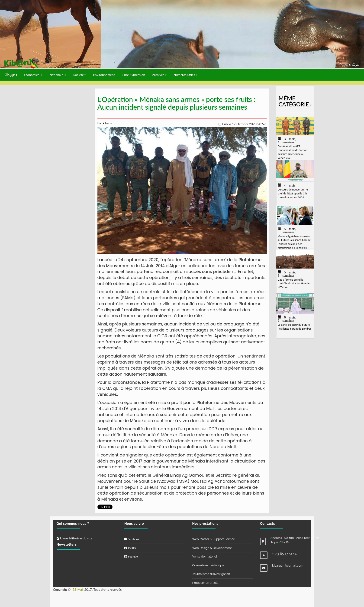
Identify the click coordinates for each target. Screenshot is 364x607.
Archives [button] (159, 75)
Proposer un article (205, 583)
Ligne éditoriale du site (74, 538)
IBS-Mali (77, 589)
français (346, 64)
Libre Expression (134, 75)
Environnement (104, 75)
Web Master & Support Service (214, 539)
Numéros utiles (185, 75)
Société (80, 75)
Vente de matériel (205, 556)
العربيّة (356, 64)
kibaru (107, 123)
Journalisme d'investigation (211, 574)
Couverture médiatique (208, 565)
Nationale (58, 75)
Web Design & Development (212, 548)
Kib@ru (10, 75)
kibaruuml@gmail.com (288, 566)
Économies (33, 75)
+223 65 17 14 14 (284, 554)
